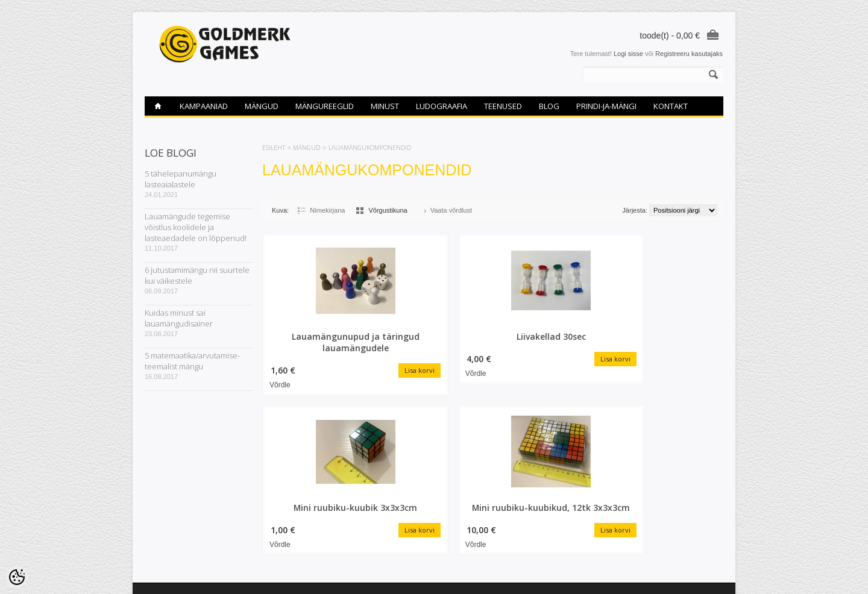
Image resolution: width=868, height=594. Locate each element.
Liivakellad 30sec (434, 336)
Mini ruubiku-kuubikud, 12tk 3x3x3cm (670, 342)
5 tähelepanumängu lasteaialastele (181, 179)
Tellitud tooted (362, 478)
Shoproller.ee (704, 574)
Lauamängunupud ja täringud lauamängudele (316, 342)
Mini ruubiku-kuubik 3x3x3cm (552, 342)
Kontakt (671, 106)
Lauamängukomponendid (370, 148)
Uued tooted (261, 467)
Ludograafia (442, 106)
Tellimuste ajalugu (367, 467)
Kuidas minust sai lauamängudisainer (179, 318)
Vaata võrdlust (451, 210)
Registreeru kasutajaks (689, 54)
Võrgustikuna (388, 210)
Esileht (274, 148)
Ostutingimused (168, 508)
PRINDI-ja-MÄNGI (606, 106)
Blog (549, 106)
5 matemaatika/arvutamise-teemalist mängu (192, 361)
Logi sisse (628, 54)
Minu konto (357, 457)
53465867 (455, 478)
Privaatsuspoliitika (171, 539)
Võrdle (280, 384)
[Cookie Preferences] (17, 577)
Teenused (503, 106)
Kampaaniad (204, 106)
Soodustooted (263, 457)
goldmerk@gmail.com (472, 488)
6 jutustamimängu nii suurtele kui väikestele (197, 275)
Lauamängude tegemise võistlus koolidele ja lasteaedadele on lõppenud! (196, 227)
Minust (385, 106)
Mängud (262, 106)
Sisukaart (257, 478)
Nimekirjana (327, 210)
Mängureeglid (325, 106)
